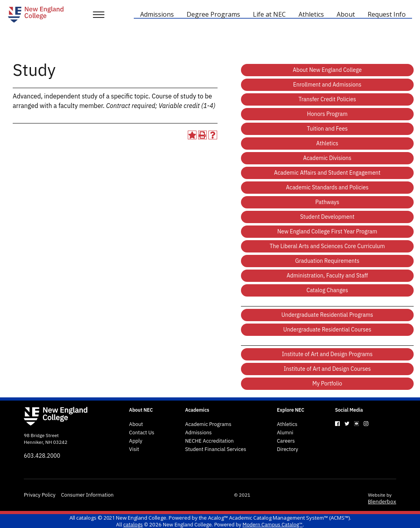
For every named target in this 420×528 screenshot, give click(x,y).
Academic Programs (208, 424)
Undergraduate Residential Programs (327, 315)
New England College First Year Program (327, 231)
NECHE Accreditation (209, 441)
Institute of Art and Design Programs (327, 354)
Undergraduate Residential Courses (327, 330)
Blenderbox (382, 501)
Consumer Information (87, 495)
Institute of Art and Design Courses (327, 369)
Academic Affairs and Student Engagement (327, 173)
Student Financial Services (216, 449)
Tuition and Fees (327, 129)
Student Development (327, 217)
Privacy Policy (40, 495)
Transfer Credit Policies (327, 99)
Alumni (285, 433)
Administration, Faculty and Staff (327, 276)
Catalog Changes (327, 290)
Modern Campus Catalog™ (273, 525)
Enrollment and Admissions (327, 85)
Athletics (328, 143)
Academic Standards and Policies (327, 187)
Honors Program (327, 114)
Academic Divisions (328, 158)
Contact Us (142, 433)
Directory (288, 449)
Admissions (198, 433)
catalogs (86, 518)
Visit (134, 449)
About (136, 424)
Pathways (327, 202)
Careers (286, 441)
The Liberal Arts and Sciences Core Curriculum (327, 246)
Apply (136, 441)
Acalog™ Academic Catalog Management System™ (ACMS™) (279, 518)
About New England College (328, 70)
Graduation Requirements (328, 261)
